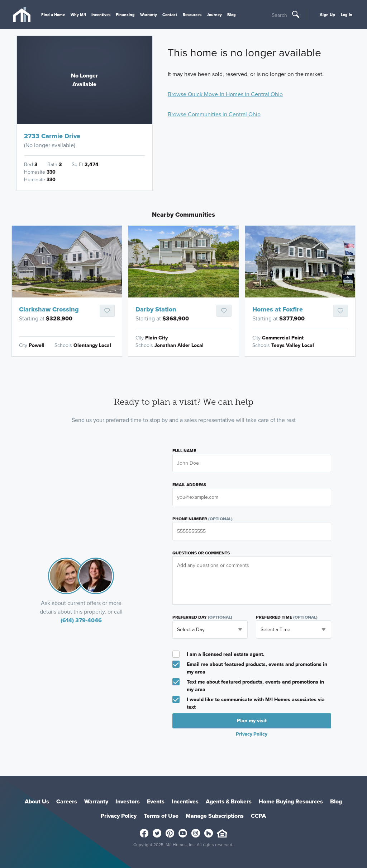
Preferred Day (202, 617)
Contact (170, 15)
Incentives (101, 15)
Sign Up (328, 15)
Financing (125, 15)
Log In (347, 15)
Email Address (189, 485)
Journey (214, 15)
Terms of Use (161, 816)
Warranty (149, 15)
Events (156, 801)
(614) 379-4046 (81, 620)
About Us (37, 801)
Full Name (184, 451)
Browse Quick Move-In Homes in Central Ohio (225, 94)
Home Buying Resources (291, 801)
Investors (128, 801)
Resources (192, 15)
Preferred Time (287, 617)
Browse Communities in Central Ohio (214, 114)
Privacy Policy (252, 734)
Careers (67, 801)
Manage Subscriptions (215, 816)
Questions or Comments (201, 553)
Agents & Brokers (229, 801)
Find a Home (53, 15)
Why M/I (78, 15)
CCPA (258, 816)
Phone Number (202, 519)
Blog (232, 15)
